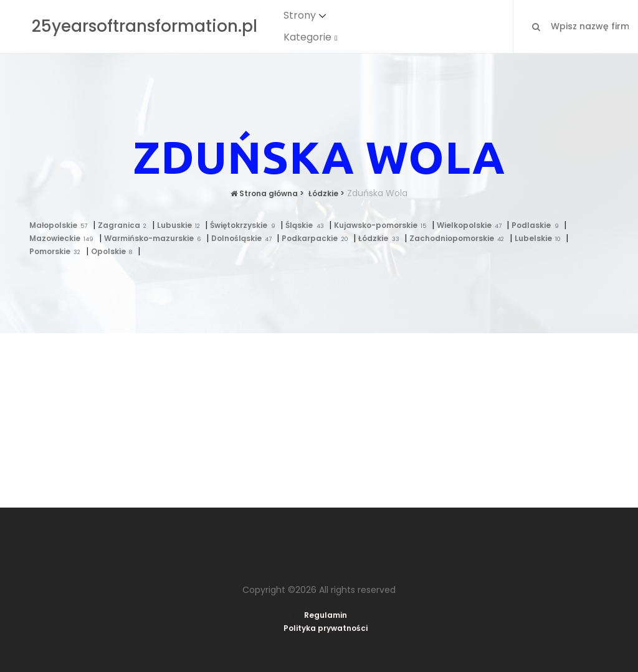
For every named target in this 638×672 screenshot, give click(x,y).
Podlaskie (538, 225)
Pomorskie (58, 251)
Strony (300, 15)
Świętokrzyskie (245, 225)
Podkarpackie (317, 238)
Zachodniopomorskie (459, 238)
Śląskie (307, 225)
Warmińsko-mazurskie (155, 238)
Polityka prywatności (326, 628)
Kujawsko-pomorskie (383, 225)
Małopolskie (61, 225)
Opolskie (114, 251)
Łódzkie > (326, 193)
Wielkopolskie (472, 225)
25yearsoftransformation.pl (145, 26)
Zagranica (125, 225)
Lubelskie (540, 238)
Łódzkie (381, 238)
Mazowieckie (64, 238)
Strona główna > (267, 193)
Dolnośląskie (244, 238)
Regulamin (326, 615)
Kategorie (307, 37)
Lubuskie (181, 225)
